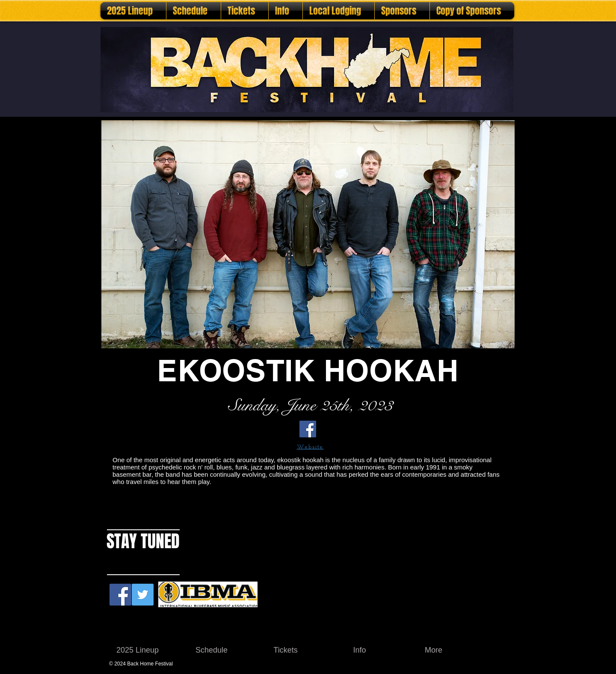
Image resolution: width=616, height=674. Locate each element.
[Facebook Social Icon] (120, 595)
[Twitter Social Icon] (143, 595)
